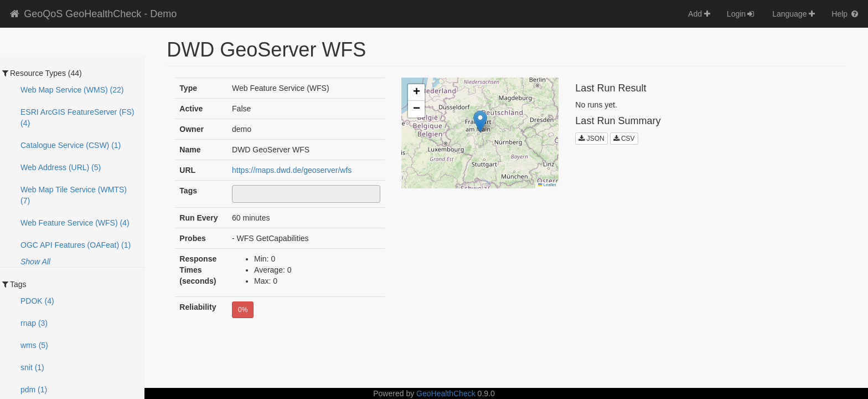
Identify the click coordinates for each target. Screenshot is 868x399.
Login (741, 14)
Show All (35, 262)
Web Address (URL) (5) (61, 167)
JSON (591, 139)
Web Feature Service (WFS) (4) (75, 223)
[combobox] (306, 194)
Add (699, 14)
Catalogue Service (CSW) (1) (71, 145)
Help (846, 14)
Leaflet (547, 185)
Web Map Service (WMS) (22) (72, 90)
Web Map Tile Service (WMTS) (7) (74, 195)
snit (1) (32, 367)
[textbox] (238, 194)
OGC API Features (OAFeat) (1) (76, 245)
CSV (624, 139)
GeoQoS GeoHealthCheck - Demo (92, 14)
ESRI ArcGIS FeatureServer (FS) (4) (77, 117)
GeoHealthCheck (446, 393)
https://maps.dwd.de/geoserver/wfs (292, 170)
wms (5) (34, 345)
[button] (480, 122)
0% (243, 310)
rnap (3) (34, 323)
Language (794, 14)
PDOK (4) (37, 301)
